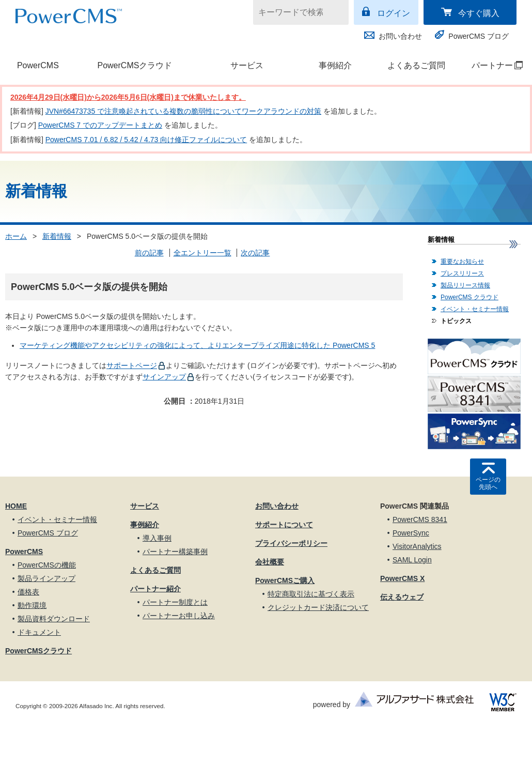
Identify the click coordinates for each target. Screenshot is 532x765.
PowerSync (411, 533)
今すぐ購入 (479, 13)
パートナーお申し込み (179, 616)
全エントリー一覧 (202, 253)
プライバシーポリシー (291, 543)
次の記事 (255, 253)
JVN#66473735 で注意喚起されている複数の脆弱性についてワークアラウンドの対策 (183, 111)
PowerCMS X (402, 578)
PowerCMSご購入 (285, 580)
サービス (247, 65)
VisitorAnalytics (417, 546)
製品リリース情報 (465, 285)
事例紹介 (335, 65)
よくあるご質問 (416, 65)
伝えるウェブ (402, 597)
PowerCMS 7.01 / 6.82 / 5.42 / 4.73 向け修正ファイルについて (146, 140)
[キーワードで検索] (294, 12)
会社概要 (270, 562)
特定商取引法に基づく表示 (311, 594)
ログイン (394, 13)
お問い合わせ (400, 36)
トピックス (456, 321)
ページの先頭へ (488, 483)
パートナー (492, 65)
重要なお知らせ (462, 262)
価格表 (28, 592)
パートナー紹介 (155, 589)
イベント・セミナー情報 (475, 309)
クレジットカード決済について (318, 607)
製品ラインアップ (46, 578)
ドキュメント (39, 632)
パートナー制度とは (175, 602)
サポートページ (132, 365)
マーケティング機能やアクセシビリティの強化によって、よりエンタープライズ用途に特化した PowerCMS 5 (197, 345)
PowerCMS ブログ (479, 36)
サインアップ (164, 377)
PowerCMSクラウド (135, 65)
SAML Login (412, 560)
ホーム (16, 236)
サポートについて (284, 525)
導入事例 (157, 538)
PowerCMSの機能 (47, 565)
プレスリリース (462, 273)
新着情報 (57, 236)
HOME (16, 506)
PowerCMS (38, 65)
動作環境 (32, 605)
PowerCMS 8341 (420, 519)
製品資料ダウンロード (54, 619)
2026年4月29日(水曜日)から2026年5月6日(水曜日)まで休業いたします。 (128, 97)
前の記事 (149, 253)
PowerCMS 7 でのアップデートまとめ (100, 125)
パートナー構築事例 (175, 552)
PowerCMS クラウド (470, 297)
